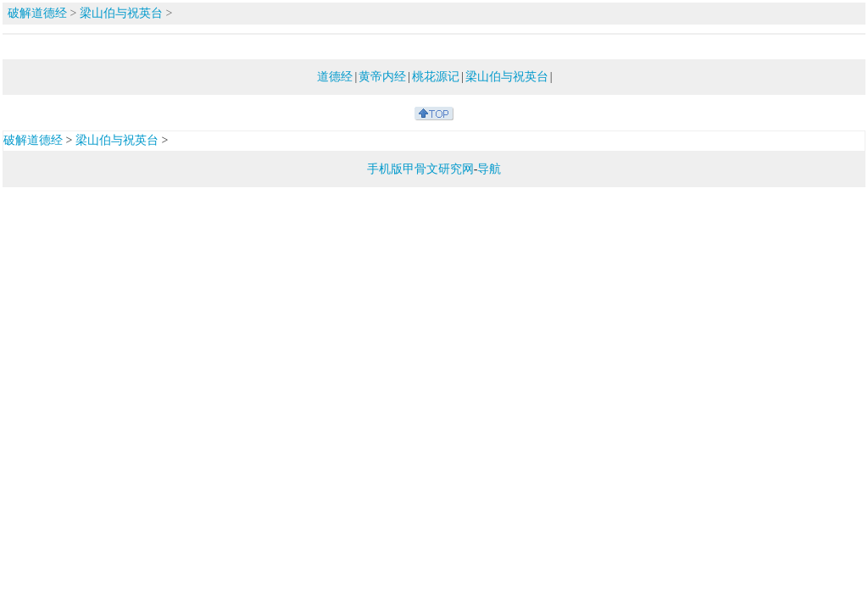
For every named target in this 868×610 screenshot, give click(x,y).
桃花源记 (436, 77)
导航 (489, 169)
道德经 (335, 77)
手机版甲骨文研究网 (420, 169)
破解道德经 (37, 13)
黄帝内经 (382, 77)
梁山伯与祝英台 (121, 13)
